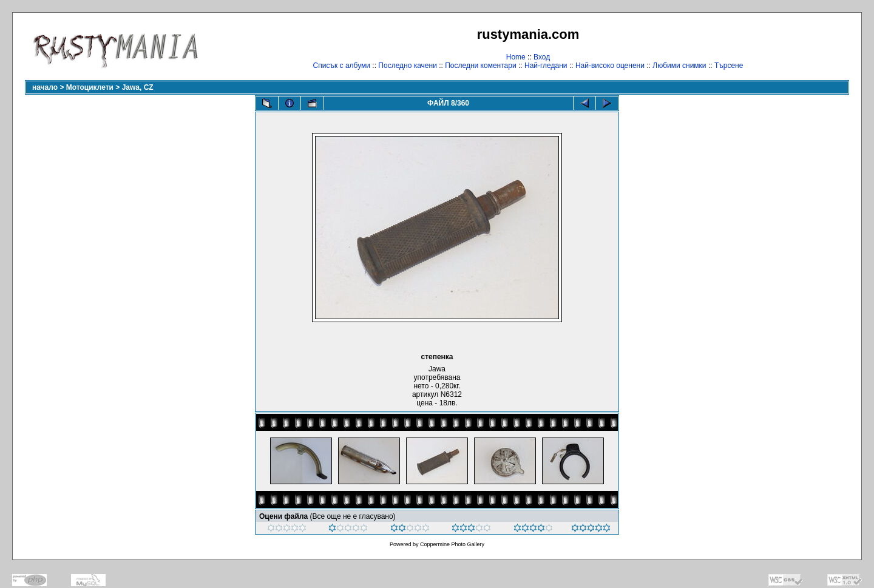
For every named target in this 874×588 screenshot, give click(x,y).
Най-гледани (546, 66)
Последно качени (408, 66)
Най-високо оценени (610, 66)
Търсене (729, 66)
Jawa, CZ (138, 87)
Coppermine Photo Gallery (452, 544)
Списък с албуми (342, 66)
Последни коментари (480, 66)
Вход (542, 57)
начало (45, 87)
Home (516, 57)
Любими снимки (679, 66)
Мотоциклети (90, 87)
